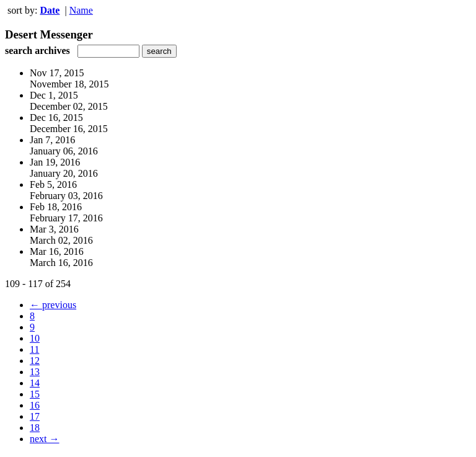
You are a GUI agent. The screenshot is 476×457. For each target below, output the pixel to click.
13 (35, 372)
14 (35, 383)
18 (35, 428)
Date (50, 10)
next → (45, 439)
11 (34, 349)
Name (81, 10)
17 (35, 416)
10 (35, 338)
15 (35, 394)
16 (35, 405)
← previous (53, 305)
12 (35, 361)
